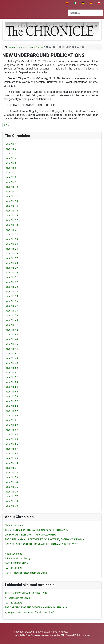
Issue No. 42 (11, 330)
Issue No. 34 (11, 292)
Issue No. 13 (11, 201)
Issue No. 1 (11, 144)
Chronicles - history (15, 525)
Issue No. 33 (11, 287)
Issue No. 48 (11, 358)
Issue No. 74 (11, 482)
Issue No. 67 (11, 449)
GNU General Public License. (75, 635)
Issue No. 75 (11, 487)
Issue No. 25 (11, 249)
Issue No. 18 (11, 225)
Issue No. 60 (11, 415)
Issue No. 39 (11, 315)
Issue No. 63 (11, 430)
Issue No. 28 (11, 263)
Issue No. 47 (11, 354)
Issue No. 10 (11, 187)
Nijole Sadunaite (13, 554)
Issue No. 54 (11, 387)
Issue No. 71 (11, 468)
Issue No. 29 (11, 268)
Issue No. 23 (11, 239)
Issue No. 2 (11, 149)
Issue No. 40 (11, 320)
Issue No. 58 (11, 406)
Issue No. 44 (11, 339)
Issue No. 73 (11, 477)
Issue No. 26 (11, 254)
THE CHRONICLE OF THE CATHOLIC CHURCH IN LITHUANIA (36, 530)
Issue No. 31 (11, 277)
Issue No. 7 (11, 173)
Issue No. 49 (11, 363)
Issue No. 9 (11, 182)
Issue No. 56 (11, 396)
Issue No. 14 (11, 206)
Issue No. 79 (11, 506)
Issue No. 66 (11, 444)
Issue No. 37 (11, 306)
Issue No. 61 (11, 420)
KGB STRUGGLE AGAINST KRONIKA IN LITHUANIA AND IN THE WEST (41, 544)
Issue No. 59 (11, 411)
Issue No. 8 (11, 177)
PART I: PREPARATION (17, 563)
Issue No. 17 (11, 220)
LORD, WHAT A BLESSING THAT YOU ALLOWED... (31, 535)
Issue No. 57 (11, 401)
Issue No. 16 (11, 215)
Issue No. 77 (11, 496)
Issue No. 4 (11, 158)
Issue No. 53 (11, 382)
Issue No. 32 (11, 282)
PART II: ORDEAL (14, 568)
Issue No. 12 (11, 196)
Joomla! (18, 635)
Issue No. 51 (11, 373)
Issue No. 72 (11, 473)
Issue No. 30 (11, 273)
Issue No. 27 (11, 258)
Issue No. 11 (11, 192)
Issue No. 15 (11, 211)
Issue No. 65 (11, 439)
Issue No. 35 (11, 296)
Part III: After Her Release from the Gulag (26, 573)
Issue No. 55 (11, 392)
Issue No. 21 (11, 230)
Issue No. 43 (11, 335)
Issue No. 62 (11, 425)
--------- (8, 549)
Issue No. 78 (11, 501)
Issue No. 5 (11, 163)
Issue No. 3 (11, 154)
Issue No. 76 (11, 492)
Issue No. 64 (11, 435)
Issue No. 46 (11, 349)
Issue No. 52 (11, 377)
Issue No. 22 (11, 234)
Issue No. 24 (11, 244)
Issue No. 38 (11, 311)
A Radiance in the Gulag (17, 558)
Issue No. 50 (11, 368)
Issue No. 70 (11, 463)
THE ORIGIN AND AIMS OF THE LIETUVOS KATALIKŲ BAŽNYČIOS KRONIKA (44, 539)
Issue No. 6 (11, 168)
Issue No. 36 (11, 301)
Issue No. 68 (11, 454)
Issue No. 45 (11, 344)
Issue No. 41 (11, 325)
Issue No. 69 (11, 458)
